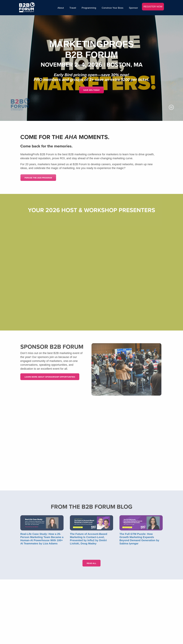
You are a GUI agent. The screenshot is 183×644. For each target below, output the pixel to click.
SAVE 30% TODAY (92, 90)
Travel (73, 8)
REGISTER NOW (153, 7)
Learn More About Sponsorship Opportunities (50, 377)
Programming (89, 8)
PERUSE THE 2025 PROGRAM (38, 178)
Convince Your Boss (112, 8)
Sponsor (133, 8)
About (61, 8)
